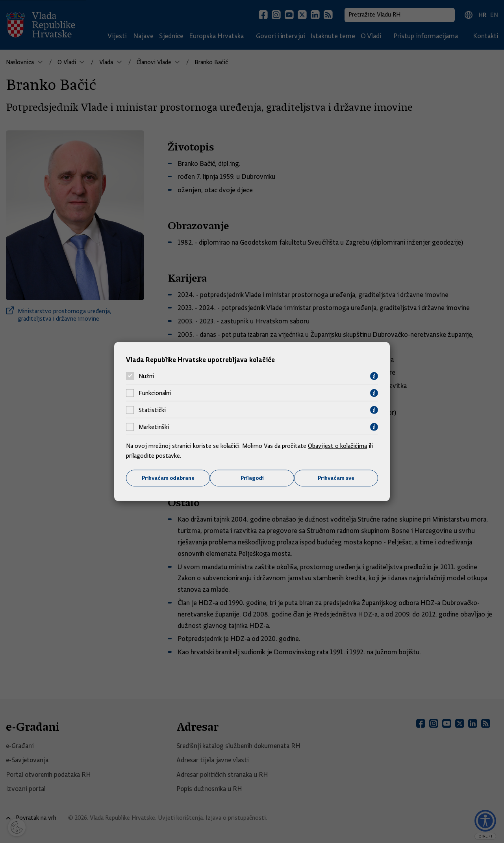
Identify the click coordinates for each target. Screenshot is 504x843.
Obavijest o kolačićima (337, 446)
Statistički (152, 410)
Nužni (146, 376)
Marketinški (154, 427)
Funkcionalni (155, 393)
